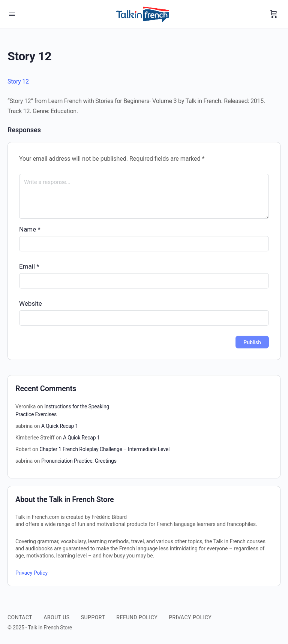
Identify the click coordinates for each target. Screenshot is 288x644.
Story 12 (18, 81)
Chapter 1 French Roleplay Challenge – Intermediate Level (104, 449)
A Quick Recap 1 (60, 426)
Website (31, 303)
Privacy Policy (31, 573)
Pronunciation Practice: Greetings (79, 461)
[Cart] (274, 14)
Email (29, 266)
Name (30, 229)
